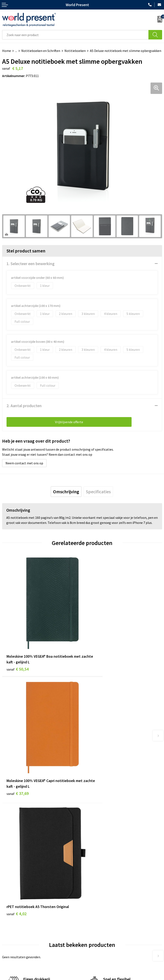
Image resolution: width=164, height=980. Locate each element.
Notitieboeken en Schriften (41, 51)
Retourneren (11, 944)
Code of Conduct (96, 879)
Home (7, 51)
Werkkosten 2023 (96, 873)
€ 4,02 (17, 748)
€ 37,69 (98, 648)
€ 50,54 (18, 648)
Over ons (90, 866)
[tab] (66, 492)
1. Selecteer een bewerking (31, 264)
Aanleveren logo (96, 899)
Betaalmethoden (15, 938)
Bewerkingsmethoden (100, 892)
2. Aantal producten (24, 406)
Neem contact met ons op (24, 463)
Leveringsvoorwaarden (100, 886)
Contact (8, 931)
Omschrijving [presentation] (66, 492)
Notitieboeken (75, 51)
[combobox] (75, 35)
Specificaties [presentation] (98, 492)
